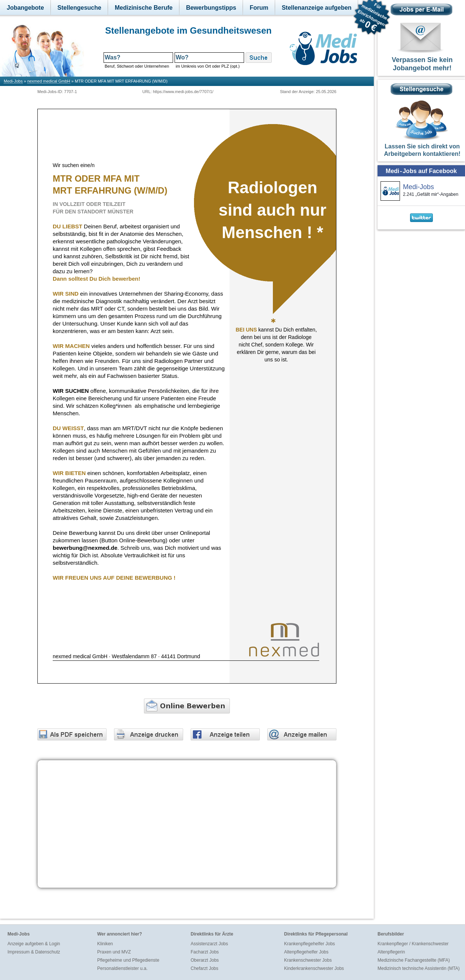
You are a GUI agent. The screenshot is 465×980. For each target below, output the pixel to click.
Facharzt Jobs (205, 952)
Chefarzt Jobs (204, 968)
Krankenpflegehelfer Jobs (310, 944)
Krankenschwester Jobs (308, 960)
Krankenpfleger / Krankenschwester (413, 944)
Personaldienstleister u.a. (122, 968)
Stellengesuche (79, 8)
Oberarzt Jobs (205, 960)
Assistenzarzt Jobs (209, 944)
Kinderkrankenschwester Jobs (314, 968)
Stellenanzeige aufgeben (317, 8)
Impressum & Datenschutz (34, 952)
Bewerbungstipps (211, 8)
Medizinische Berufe (144, 8)
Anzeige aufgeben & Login (34, 944)
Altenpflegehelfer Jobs (306, 952)
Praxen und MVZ (114, 952)
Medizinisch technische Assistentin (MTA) (419, 968)
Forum (259, 8)
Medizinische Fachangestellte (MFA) (414, 960)
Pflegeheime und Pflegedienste (128, 960)
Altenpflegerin (391, 952)
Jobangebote (25, 8)
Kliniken (105, 944)
